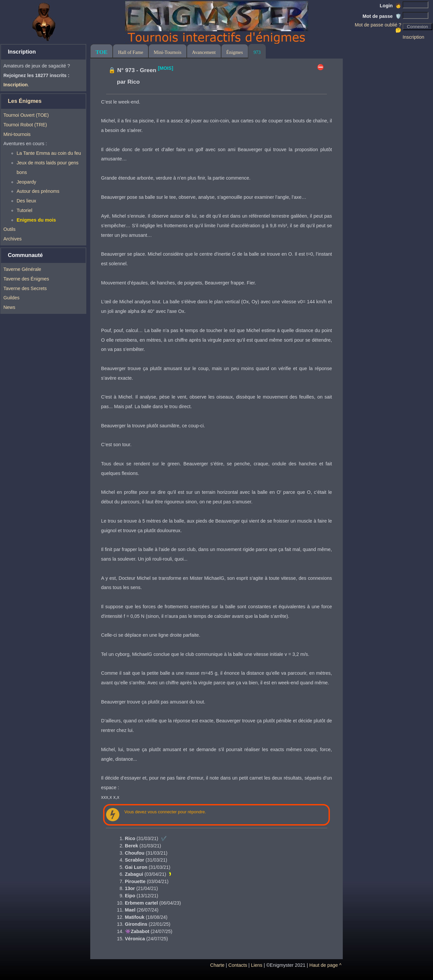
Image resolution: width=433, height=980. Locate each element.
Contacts (238, 965)
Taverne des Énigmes (26, 279)
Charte (217, 965)
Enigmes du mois (36, 220)
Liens (256, 965)
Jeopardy (26, 182)
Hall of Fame (131, 52)
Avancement (204, 52)
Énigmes (235, 52)
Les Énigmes (25, 101)
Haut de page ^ (325, 965)
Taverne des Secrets (25, 288)
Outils (9, 229)
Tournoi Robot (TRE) (25, 125)
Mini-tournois (17, 134)
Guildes (11, 298)
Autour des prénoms (38, 191)
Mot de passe (382, 16)
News (9, 307)
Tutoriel (24, 210)
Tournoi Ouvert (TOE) (26, 115)
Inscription (413, 37)
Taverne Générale (22, 269)
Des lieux (26, 201)
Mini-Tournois (168, 52)
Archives (12, 239)
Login (391, 6)
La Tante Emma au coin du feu (49, 153)
